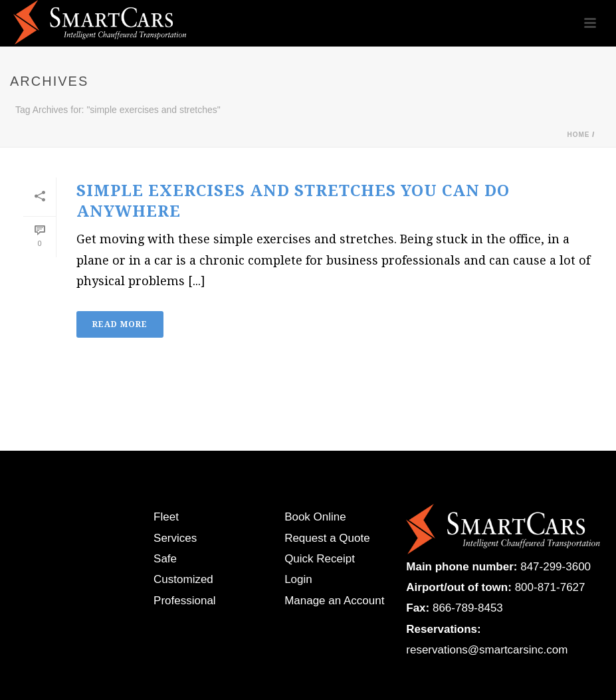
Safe (165, 559)
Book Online (315, 517)
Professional (185, 601)
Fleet (166, 517)
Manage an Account (334, 601)
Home (578, 135)
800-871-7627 (550, 587)
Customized (183, 579)
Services (175, 538)
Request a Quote (327, 538)
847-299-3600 (556, 567)
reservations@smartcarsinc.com (487, 650)
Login (298, 579)
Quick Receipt (320, 559)
